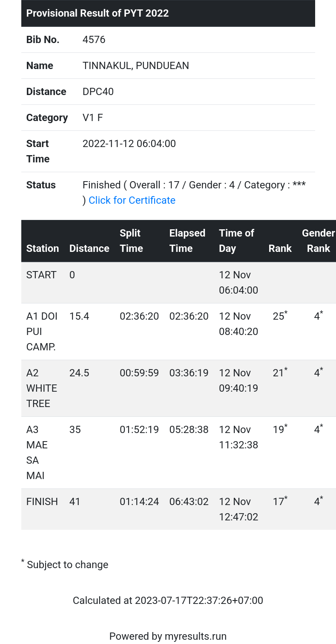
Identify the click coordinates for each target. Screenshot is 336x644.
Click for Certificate (132, 200)
